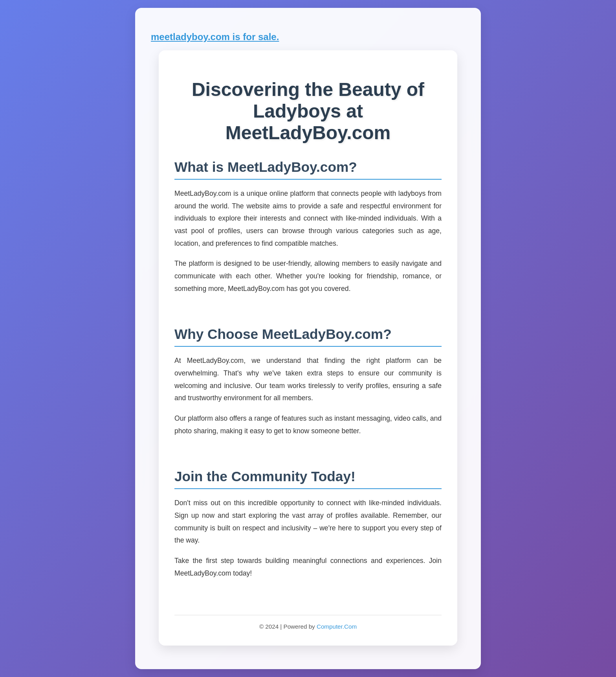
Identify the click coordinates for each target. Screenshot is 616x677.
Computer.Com (337, 626)
